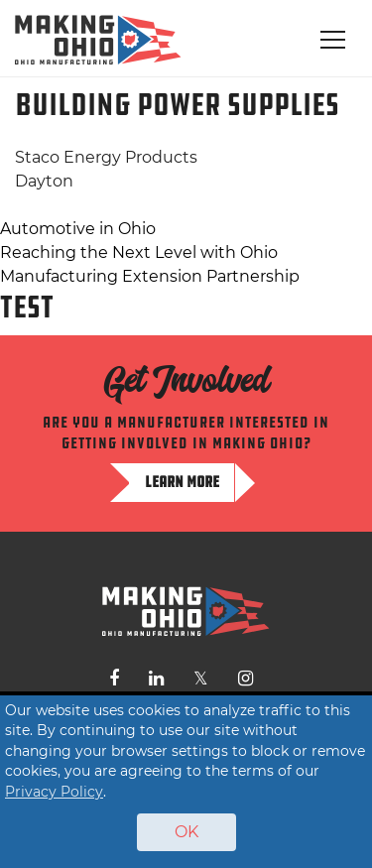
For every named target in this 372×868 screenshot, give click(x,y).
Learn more (182, 482)
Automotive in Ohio (78, 229)
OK (186, 832)
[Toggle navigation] (333, 40)
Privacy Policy (54, 792)
